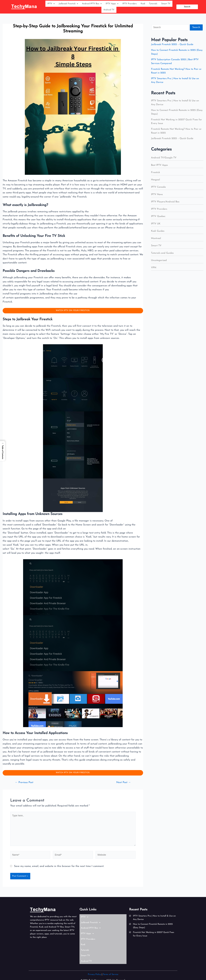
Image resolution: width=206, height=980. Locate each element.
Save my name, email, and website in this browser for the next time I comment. (59, 872)
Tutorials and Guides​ (163, 255)
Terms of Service (111, 967)
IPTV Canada (159, 189)
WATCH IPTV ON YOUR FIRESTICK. (73, 313)
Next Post (123, 786)
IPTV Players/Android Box (166, 204)
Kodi (143, 4)
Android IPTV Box (92, 4)
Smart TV (166, 4)
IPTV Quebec (159, 218)
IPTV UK (156, 226)
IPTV (51, 4)
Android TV (109, 11)
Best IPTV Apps (160, 167)
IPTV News (157, 197)
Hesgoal (156, 182)
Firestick (156, 175)
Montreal (156, 240)
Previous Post (25, 786)
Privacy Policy (94, 967)
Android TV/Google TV (164, 160)
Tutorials (153, 4)
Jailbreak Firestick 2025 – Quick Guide (173, 47)
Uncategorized (159, 263)
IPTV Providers (130, 4)
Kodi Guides (158, 233)
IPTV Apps (112, 4)
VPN (154, 270)
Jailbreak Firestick (68, 4)
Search (196, 30)
